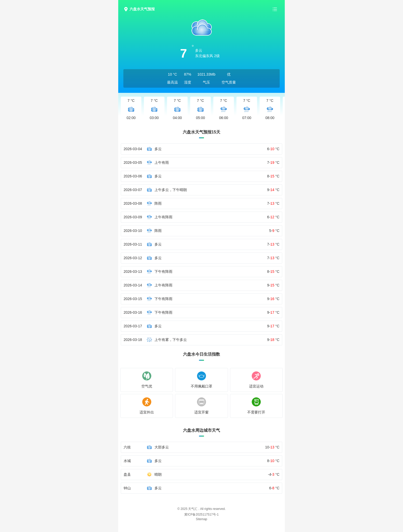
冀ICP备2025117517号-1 (201, 515)
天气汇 (193, 509)
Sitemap (201, 519)
